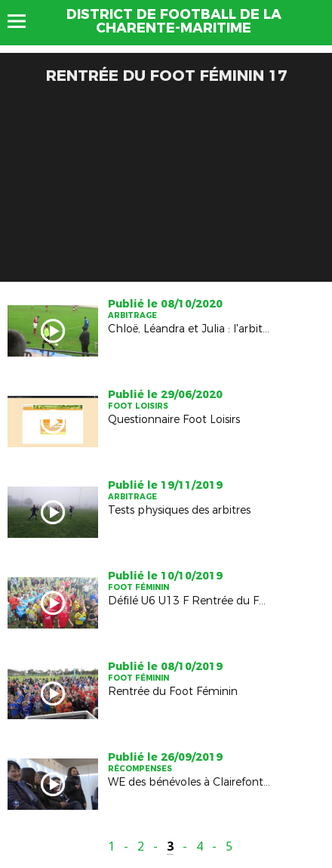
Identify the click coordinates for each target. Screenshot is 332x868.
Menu (24, 21)
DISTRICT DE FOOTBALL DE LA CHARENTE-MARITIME (174, 21)
